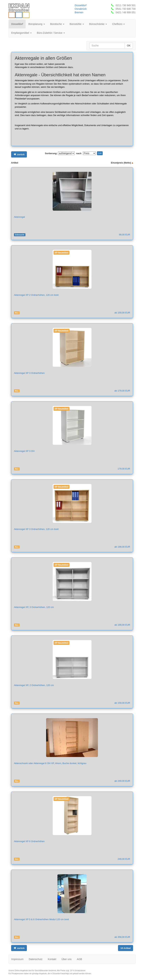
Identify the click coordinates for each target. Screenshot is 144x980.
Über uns (67, 959)
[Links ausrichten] (19, 154)
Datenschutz (36, 959)
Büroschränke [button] (98, 24)
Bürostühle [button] (77, 24)
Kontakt (52, 959)
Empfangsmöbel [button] (21, 33)
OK (129, 46)
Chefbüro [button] (118, 24)
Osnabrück (81, 9)
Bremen (79, 12)
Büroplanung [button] (36, 24)
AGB (80, 959)
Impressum (17, 959)
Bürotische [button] (57, 24)
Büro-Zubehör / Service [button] (51, 33)
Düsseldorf (81, 5)
